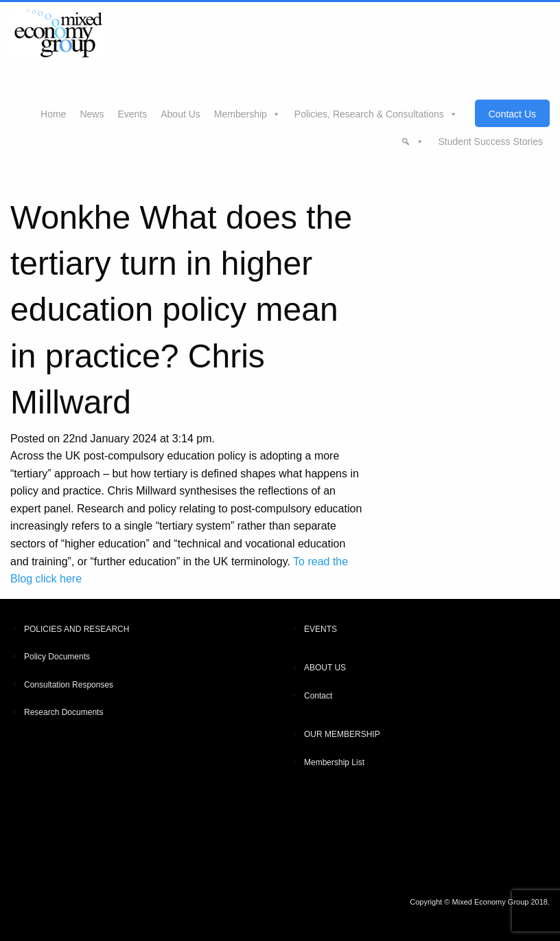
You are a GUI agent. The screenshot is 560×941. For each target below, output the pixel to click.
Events (132, 114)
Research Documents (63, 712)
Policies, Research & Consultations (369, 114)
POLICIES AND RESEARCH (77, 629)
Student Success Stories (490, 141)
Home (53, 114)
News (92, 114)
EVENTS (320, 629)
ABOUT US (325, 668)
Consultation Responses (69, 685)
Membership (241, 114)
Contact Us (512, 114)
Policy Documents (57, 657)
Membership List (334, 762)
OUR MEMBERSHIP (342, 734)
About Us (180, 114)
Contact (318, 696)
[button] (412, 141)
